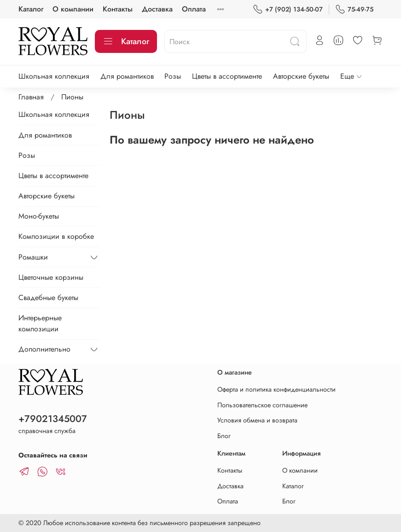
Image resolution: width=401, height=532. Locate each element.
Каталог (31, 9)
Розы (173, 76)
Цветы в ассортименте (227, 76)
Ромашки (33, 257)
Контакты (118, 9)
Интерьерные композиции (40, 323)
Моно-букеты (39, 216)
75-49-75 (354, 9)
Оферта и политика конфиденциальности (276, 389)
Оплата (194, 9)
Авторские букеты (301, 76)
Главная (31, 97)
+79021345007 (53, 419)
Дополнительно (44, 349)
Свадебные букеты (48, 298)
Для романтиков (127, 76)
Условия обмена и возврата (257, 420)
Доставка (157, 9)
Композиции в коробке (56, 236)
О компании (73, 9)
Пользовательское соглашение (262, 405)
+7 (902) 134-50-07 (288, 9)
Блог (224, 436)
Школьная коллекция (54, 76)
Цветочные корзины (51, 277)
